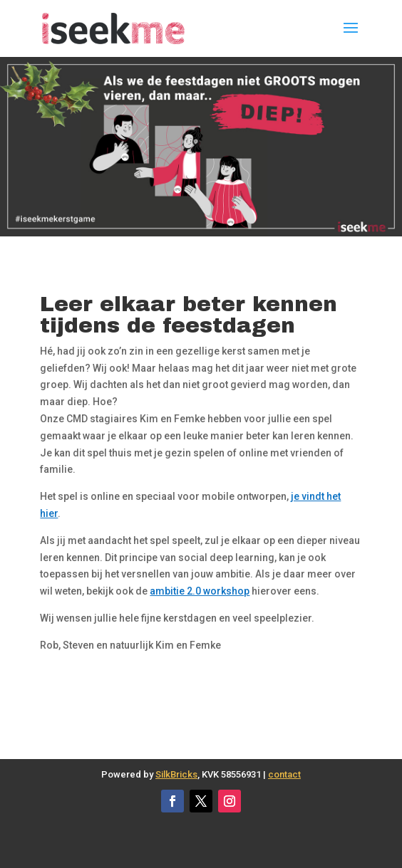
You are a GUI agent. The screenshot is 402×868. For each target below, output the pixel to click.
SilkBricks (176, 774)
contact (284, 774)
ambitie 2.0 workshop (200, 591)
